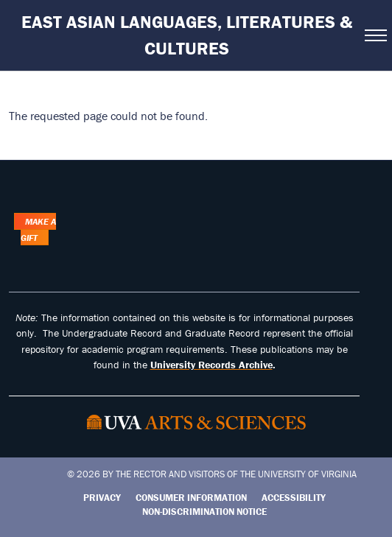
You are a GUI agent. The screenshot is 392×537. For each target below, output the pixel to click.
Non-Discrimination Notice (204, 512)
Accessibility (294, 498)
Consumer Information (191, 498)
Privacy (102, 498)
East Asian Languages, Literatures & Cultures (187, 35)
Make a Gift (38, 229)
